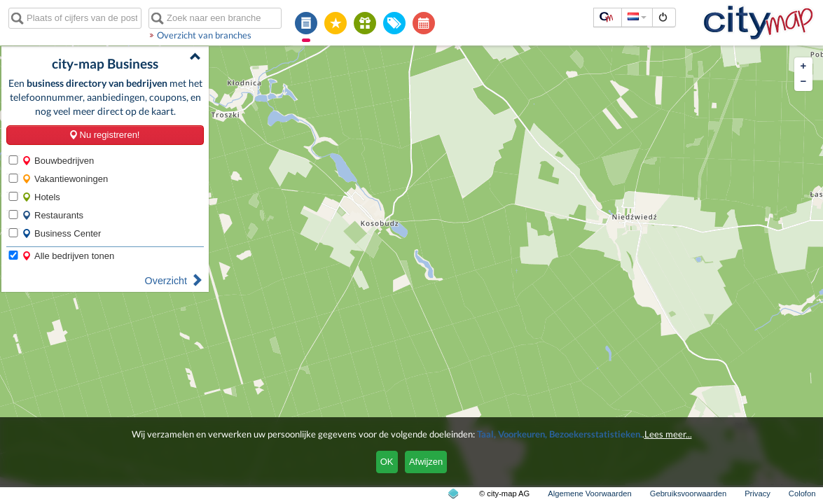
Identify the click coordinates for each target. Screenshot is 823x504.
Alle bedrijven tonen (68, 256)
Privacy (758, 493)
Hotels (41, 197)
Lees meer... (668, 434)
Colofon (802, 493)
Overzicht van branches (204, 35)
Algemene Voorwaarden (589, 493)
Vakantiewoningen (65, 179)
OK (387, 462)
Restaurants (53, 215)
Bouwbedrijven (58, 161)
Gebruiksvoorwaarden (688, 493)
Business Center (61, 233)
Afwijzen (426, 462)
